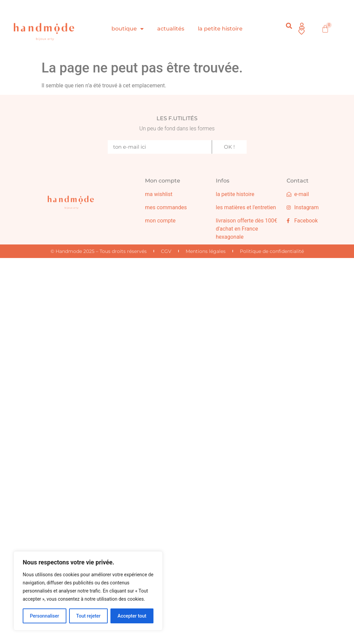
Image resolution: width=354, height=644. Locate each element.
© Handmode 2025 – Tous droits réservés (99, 251)
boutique (128, 29)
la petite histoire (220, 29)
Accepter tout (132, 616)
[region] (88, 591)
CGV (166, 251)
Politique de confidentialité (272, 251)
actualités (171, 29)
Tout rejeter (88, 616)
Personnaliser (44, 616)
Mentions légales (206, 251)
